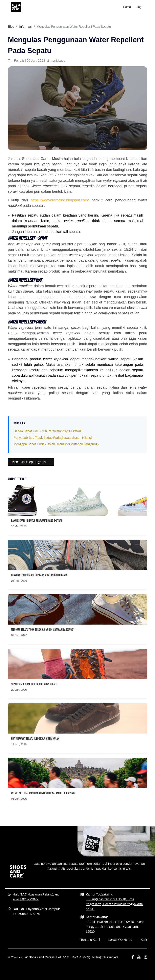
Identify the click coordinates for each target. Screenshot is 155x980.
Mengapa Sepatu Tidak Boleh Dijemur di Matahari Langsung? (56, 444)
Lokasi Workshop (120, 940)
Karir (144, 940)
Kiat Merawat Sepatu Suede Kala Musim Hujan (35, 739)
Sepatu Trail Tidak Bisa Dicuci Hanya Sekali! (34, 684)
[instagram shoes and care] (146, 957)
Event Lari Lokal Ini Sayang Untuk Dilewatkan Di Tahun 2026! (43, 793)
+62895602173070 (26, 914)
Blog (138, 7)
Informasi (26, 27)
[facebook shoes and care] (133, 957)
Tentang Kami (90, 940)
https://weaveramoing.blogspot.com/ (60, 200)
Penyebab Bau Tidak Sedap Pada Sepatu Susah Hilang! (53, 438)
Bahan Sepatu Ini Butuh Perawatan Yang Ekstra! (47, 431)
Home (127, 7)
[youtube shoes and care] (139, 957)
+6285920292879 (26, 899)
